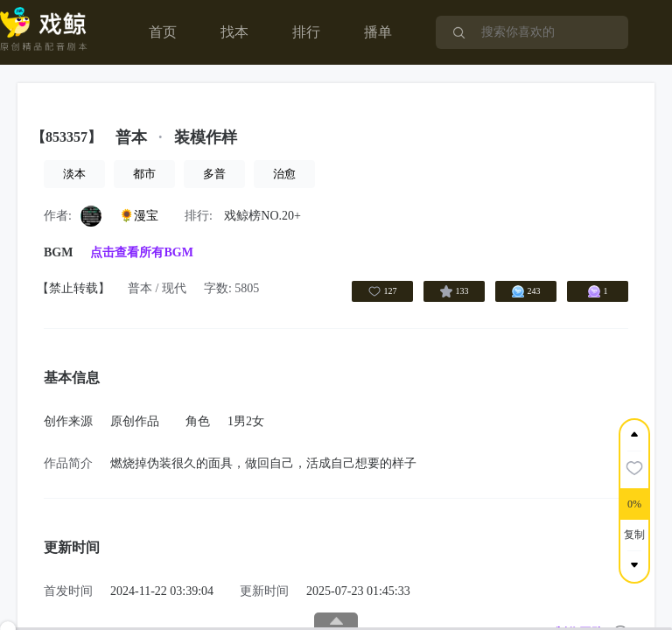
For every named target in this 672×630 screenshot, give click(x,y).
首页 (163, 32)
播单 (378, 32)
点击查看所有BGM (141, 252)
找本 (234, 32)
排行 (306, 32)
